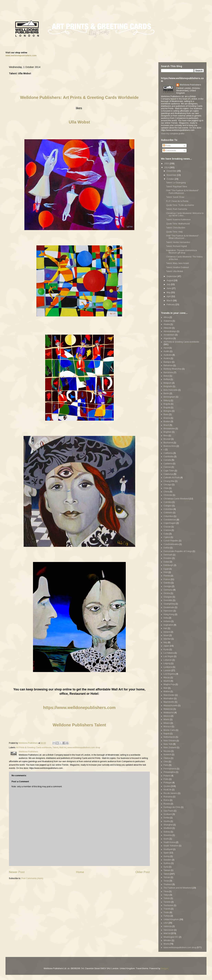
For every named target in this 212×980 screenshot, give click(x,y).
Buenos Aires (170, 446)
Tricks (166, 912)
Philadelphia (169, 772)
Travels (167, 909)
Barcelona (168, 372)
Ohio (166, 762)
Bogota (167, 404)
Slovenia (168, 835)
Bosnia (167, 418)
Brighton (168, 432)
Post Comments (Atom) (32, 878)
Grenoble (168, 600)
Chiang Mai (169, 481)
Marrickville (169, 702)
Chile (166, 488)
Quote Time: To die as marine (180, 205)
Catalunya (168, 474)
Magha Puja (169, 684)
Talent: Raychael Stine (177, 187)
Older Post (143, 872)
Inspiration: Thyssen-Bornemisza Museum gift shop (182, 252)
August (170, 280)
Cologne (168, 506)
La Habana (169, 653)
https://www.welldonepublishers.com (79, 708)
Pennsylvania (170, 769)
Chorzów (168, 495)
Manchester (169, 695)
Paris (166, 765)
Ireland (167, 632)
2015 (167, 164)
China (166, 492)
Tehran (167, 877)
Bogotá (167, 408)
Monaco (167, 727)
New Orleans (170, 741)
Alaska (167, 324)
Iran (165, 628)
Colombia (168, 509)
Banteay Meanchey (173, 369)
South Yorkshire (171, 846)
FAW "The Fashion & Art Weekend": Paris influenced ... (183, 192)
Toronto (167, 902)
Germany (168, 590)
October (171, 179)
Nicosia (167, 751)
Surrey (167, 856)
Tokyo (166, 895)
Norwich (167, 755)
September (172, 276)
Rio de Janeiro (170, 793)
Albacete (168, 328)
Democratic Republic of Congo (178, 551)
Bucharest (168, 443)
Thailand (168, 884)
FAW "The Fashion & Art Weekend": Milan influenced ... (183, 237)
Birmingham (169, 397)
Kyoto (166, 649)
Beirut (166, 376)
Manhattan (169, 699)
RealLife (168, 790)
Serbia (167, 818)
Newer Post (17, 872)
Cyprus (167, 537)
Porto (166, 779)
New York (168, 744)
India (166, 618)
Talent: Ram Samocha (177, 209)
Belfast (167, 379)
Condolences (170, 520)
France (167, 579)
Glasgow (168, 597)
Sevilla (167, 821)
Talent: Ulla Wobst (174, 271)
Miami (166, 719)
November (172, 175)
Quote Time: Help (174, 232)
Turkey (167, 916)
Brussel (167, 439)
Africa (166, 317)
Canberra (168, 464)
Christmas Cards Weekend (176, 499)
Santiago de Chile (172, 807)
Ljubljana (168, 667)
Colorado (168, 513)
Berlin (166, 393)
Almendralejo (170, 331)
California (168, 453)
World (166, 944)
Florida (167, 576)
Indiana (167, 621)
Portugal (168, 783)
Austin (166, 351)
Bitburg (167, 400)
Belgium (168, 383)
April (169, 296)
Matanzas (168, 709)
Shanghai (168, 825)
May (169, 293)
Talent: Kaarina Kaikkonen (178, 220)
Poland (167, 776)
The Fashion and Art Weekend (178, 888)
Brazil (166, 425)
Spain (166, 853)
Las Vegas (168, 656)
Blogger (164, 968)
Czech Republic (171, 541)
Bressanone (169, 429)
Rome (166, 800)
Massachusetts (171, 706)
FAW (166, 572)
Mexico (167, 716)
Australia (168, 355)
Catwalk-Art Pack (172, 478)
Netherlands (169, 737)
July (169, 284)
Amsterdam (169, 335)
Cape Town (169, 471)
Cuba (166, 534)
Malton (167, 691)
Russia (167, 804)
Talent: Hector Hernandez (178, 242)
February (171, 305)
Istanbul (167, 639)
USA (166, 923)
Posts (167, 146)
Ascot (166, 348)
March (170, 301)
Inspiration (168, 625)
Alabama (168, 321)
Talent (55, 748)
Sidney (167, 832)
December (172, 171)
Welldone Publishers (190, 85)
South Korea (169, 842)
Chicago (168, 485)
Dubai (166, 562)
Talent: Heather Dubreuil (177, 267)
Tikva (166, 891)
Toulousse (168, 905)
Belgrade (168, 386)
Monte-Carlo (169, 730)
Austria (167, 358)
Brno (166, 436)
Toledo (167, 898)
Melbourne (169, 713)
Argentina (168, 338)
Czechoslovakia (171, 544)
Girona (167, 593)
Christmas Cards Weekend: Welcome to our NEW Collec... (185, 214)
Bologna (168, 411)
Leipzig (167, 663)
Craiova (167, 530)
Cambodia (168, 457)
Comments (169, 151)
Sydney (167, 863)
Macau (167, 678)
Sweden (167, 860)
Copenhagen (170, 523)
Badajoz (168, 362)
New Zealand (170, 748)
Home (80, 872)
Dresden (168, 558)
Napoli (167, 734)
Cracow (167, 527)
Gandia (167, 583)
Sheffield (168, 828)
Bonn (166, 414)
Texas (166, 881)
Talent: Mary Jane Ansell (177, 263)
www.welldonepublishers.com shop (84, 748)
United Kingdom (171, 919)
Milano (167, 723)
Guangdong (169, 604)
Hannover (168, 611)
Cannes (167, 467)
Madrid (167, 681)
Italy (165, 642)
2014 (167, 167)
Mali (166, 688)
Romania (168, 797)
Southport (168, 849)
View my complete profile (173, 134)
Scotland (168, 814)
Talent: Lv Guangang (176, 183)
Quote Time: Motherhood (178, 224)
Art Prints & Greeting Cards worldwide (34, 748)
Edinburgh (168, 565)
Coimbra (168, 502)
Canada (167, 460)
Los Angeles (169, 674)
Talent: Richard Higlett (176, 246)
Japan (166, 646)
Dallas (167, 548)
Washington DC (171, 937)
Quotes (167, 786)
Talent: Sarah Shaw (175, 197)
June (169, 288)
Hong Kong (169, 614)
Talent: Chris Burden (176, 228)
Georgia (167, 586)
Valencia (168, 926)
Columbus (168, 516)
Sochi (166, 839)
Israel (166, 635)
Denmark (168, 555)
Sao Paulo (168, 811)
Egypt (166, 569)
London (167, 670)
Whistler (167, 940)
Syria (166, 867)
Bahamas (168, 365)
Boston (167, 421)
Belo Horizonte (171, 390)
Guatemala (169, 607)
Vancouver (169, 930)
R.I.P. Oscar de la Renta (177, 201)
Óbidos (167, 758)
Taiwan (167, 870)
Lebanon (168, 660)
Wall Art (63, 748)
